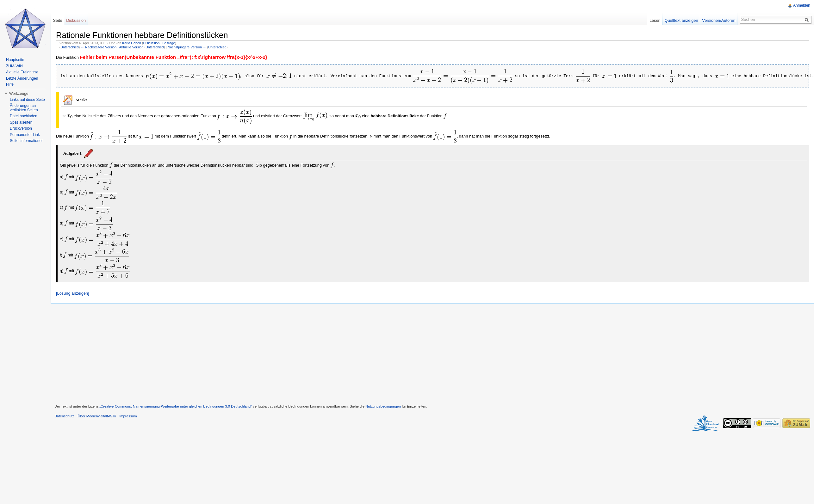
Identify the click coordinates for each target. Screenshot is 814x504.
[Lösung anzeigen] (73, 293)
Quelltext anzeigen (681, 20)
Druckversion (21, 128)
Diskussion (152, 43)
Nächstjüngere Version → (187, 47)
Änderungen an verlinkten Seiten (24, 108)
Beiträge (169, 43)
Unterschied (69, 47)
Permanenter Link (25, 135)
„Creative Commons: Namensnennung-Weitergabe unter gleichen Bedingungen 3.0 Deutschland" (176, 406)
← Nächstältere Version (99, 47)
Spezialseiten (21, 122)
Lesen (655, 20)
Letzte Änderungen (22, 78)
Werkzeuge (19, 94)
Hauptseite (15, 60)
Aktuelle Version (131, 47)
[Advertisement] (432, 353)
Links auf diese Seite (27, 100)
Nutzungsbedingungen (383, 406)
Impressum (128, 416)
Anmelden (802, 5)
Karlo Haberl (132, 43)
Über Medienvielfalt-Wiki (97, 416)
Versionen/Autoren (719, 20)
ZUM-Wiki (14, 66)
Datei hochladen (24, 116)
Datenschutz (64, 416)
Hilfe (10, 84)
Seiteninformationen (27, 141)
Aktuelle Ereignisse (22, 72)
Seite (57, 20)
